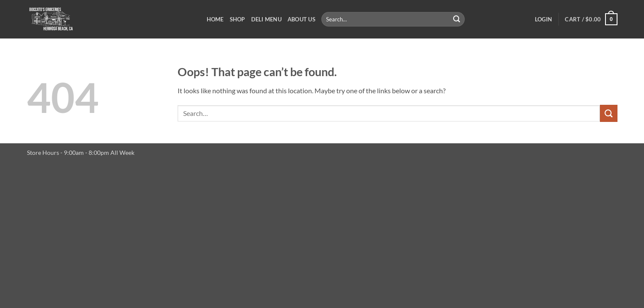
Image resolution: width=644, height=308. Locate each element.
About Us (301, 19)
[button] (543, 19)
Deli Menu (266, 19)
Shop (237, 19)
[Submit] (457, 19)
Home (215, 19)
